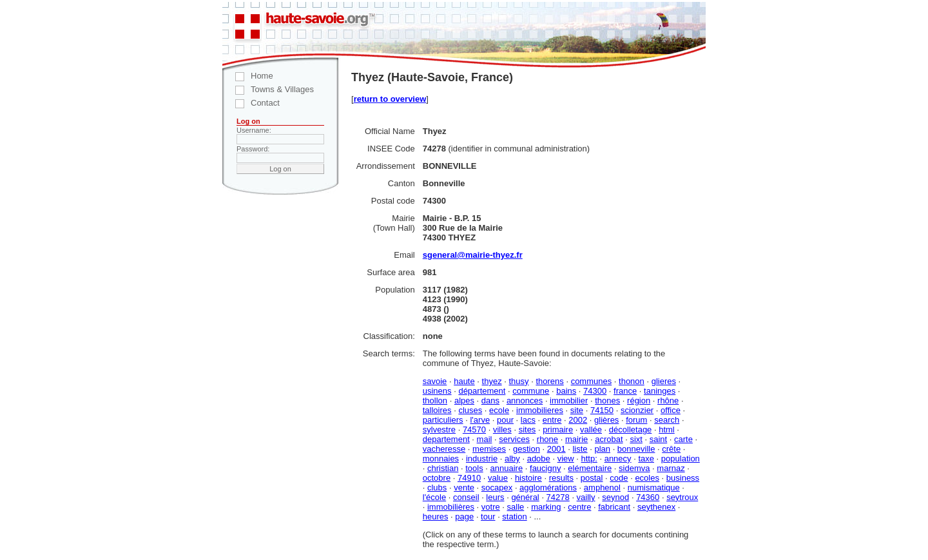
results (561, 478)
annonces (525, 401)
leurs (495, 497)
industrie (482, 459)
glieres (664, 381)
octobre (437, 478)
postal (592, 478)
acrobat (609, 439)
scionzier (637, 410)
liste (580, 449)
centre (579, 507)
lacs (528, 420)
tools (474, 468)
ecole (499, 410)
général (525, 497)
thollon (435, 401)
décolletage (631, 430)
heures (436, 517)
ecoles (647, 478)
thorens (549, 381)
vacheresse (444, 449)
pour (505, 420)
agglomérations (548, 488)
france (625, 391)
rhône (668, 401)
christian (443, 468)
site (577, 410)
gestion (527, 449)
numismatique (654, 488)
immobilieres (540, 410)
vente (464, 488)
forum (636, 420)
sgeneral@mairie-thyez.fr (473, 255)
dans (490, 401)
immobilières (451, 507)
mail (485, 439)
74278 (558, 497)
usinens (437, 391)
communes (592, 381)
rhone (547, 439)
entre (552, 420)
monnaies (441, 459)
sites (527, 430)
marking (546, 507)
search (667, 420)
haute (464, 381)
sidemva (634, 468)
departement (446, 439)
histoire (528, 478)
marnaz (671, 468)
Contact (251, 103)
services (514, 439)
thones (607, 401)
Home (248, 76)
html (667, 430)
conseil (466, 497)
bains (566, 391)
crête (671, 449)
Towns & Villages (268, 89)
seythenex (656, 507)
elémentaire (590, 468)
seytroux (682, 497)
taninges (660, 391)
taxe (646, 459)
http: (589, 459)
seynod (615, 497)
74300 (595, 391)
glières (606, 420)
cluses (470, 410)
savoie (435, 381)
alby (512, 459)
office (671, 410)
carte (683, 439)
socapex (497, 488)
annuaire (507, 468)
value (498, 478)
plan (602, 449)
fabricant (614, 507)
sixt (636, 439)
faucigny (545, 468)
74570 (474, 430)
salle (516, 507)
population (681, 459)
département (482, 391)
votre (491, 507)
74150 (602, 410)
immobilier (569, 401)
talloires (437, 410)
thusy (518, 381)
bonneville (636, 449)
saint (658, 439)
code (619, 478)
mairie (576, 439)
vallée (591, 430)
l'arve (480, 420)
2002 (578, 420)
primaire (558, 430)
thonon (632, 381)
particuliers (443, 420)
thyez (492, 381)
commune (531, 391)
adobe (539, 459)
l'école (434, 497)
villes (502, 430)
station (514, 517)
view (566, 459)
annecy (618, 459)
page (464, 517)
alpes (464, 401)
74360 (648, 497)
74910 (469, 478)
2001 (556, 449)
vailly (586, 497)
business (683, 478)
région (639, 401)
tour (488, 517)
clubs (437, 488)
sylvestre (439, 430)
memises (489, 449)
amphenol (602, 488)
